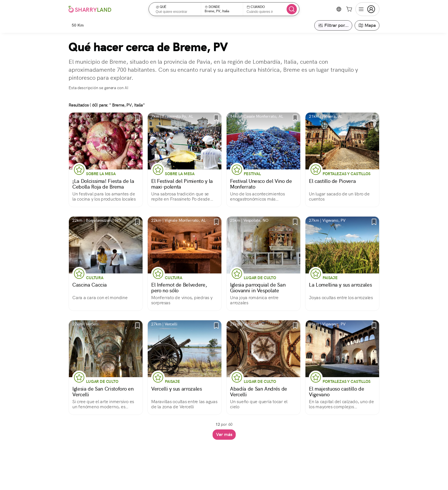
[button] (177, 9)
